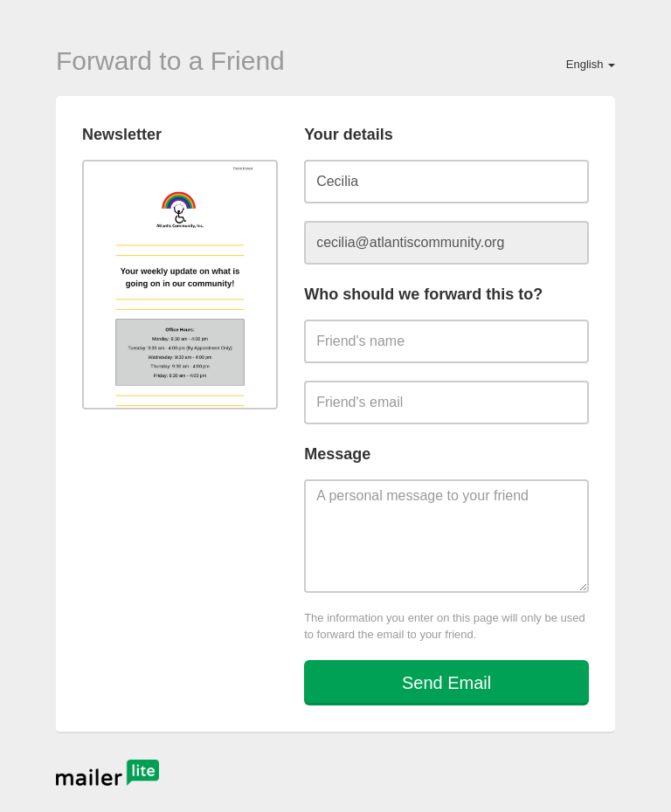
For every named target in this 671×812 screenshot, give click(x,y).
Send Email (446, 683)
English (591, 64)
